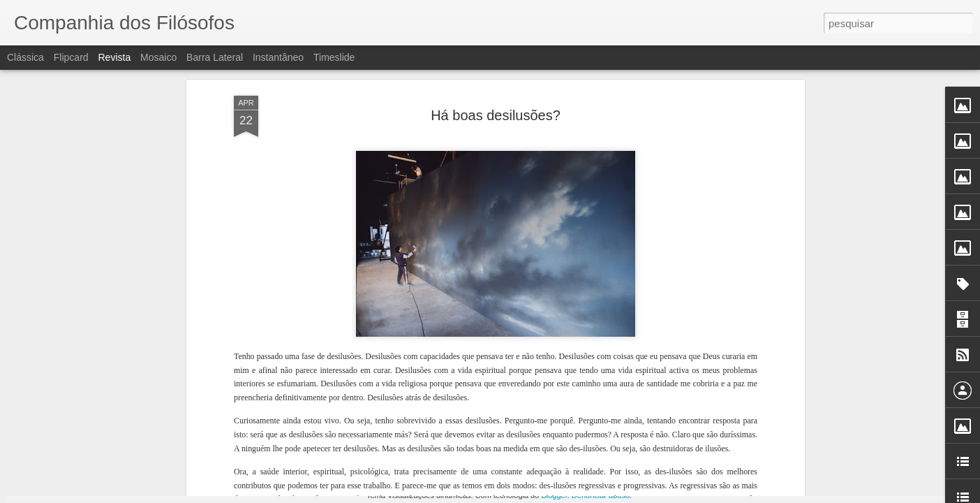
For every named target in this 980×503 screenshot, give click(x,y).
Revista (114, 57)
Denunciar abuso (601, 495)
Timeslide (334, 57)
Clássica (25, 57)
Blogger (554, 495)
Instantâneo (278, 57)
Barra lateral (215, 57)
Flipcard (71, 57)
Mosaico (158, 57)
